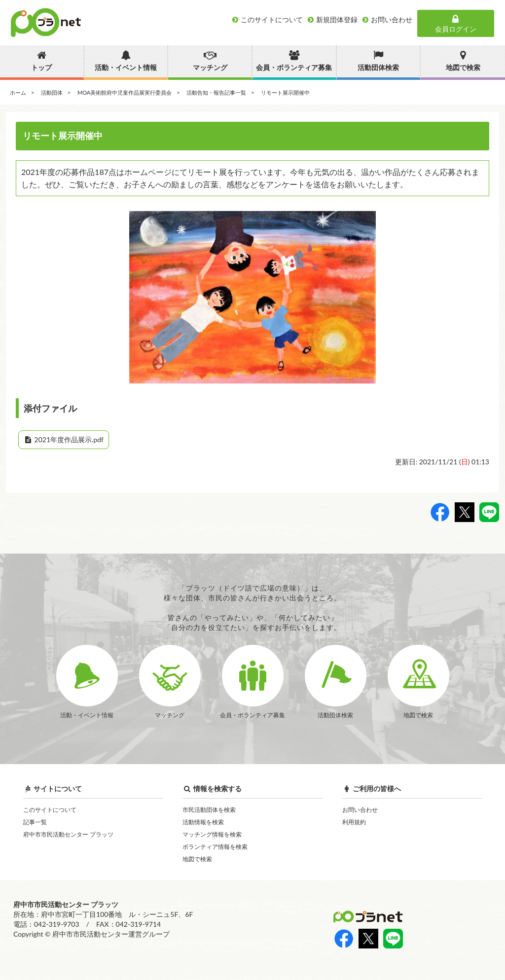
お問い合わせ (360, 810)
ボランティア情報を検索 (215, 847)
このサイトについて (50, 810)
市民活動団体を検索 (209, 810)
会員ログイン (456, 24)
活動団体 (52, 92)
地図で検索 (197, 859)
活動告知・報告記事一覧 (216, 92)
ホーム (18, 92)
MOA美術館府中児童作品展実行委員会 (125, 92)
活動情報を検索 (203, 822)
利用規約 (354, 822)
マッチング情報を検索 (212, 834)
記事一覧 (35, 822)
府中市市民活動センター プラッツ (68, 834)
